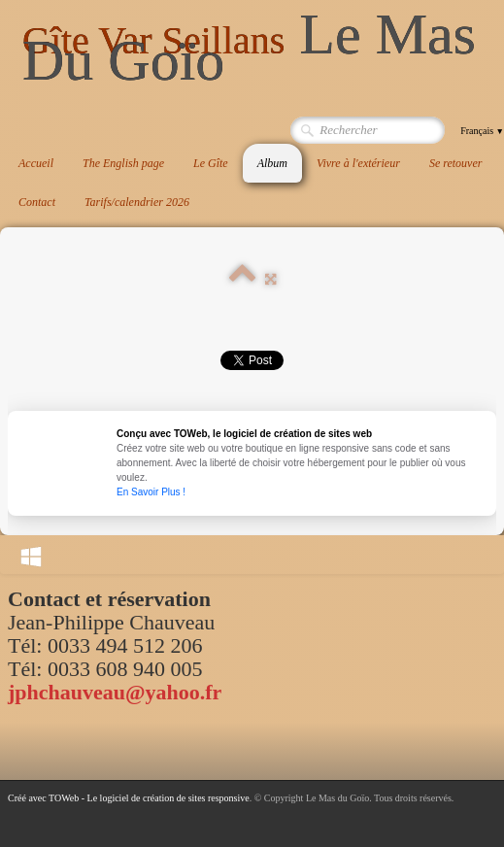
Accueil (36, 163)
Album (272, 163)
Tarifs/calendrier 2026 (137, 202)
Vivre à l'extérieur (358, 163)
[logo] (256, 49)
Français (482, 131)
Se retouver (456, 163)
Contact (37, 202)
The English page (123, 163)
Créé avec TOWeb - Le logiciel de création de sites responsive (129, 798)
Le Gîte (211, 163)
